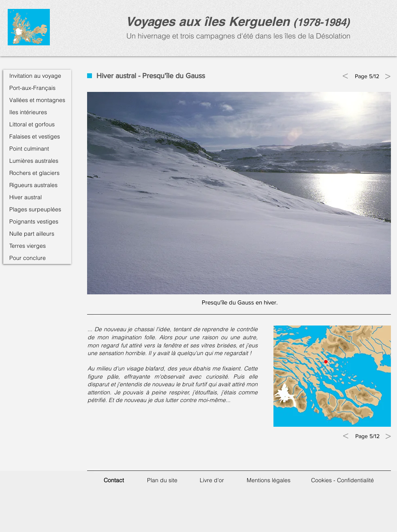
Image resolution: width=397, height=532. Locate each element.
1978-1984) (323, 22)
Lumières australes (34, 161)
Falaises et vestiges (35, 136)
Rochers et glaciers (34, 173)
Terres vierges (28, 246)
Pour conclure (28, 258)
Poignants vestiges (34, 221)
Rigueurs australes (33, 185)
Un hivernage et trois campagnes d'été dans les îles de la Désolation (237, 36)
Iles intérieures (28, 112)
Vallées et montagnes (37, 100)
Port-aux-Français (32, 88)
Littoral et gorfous (32, 124)
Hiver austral (26, 197)
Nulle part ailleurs (32, 234)
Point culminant (29, 149)
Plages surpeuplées (35, 209)
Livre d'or (212, 480)
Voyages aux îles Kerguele (204, 21)
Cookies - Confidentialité (343, 480)
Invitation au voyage (35, 76)
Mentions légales (269, 480)
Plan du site (162, 480)
